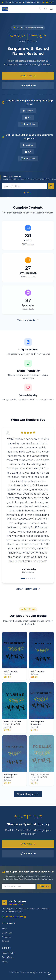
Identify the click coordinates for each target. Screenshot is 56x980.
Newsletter (7, 937)
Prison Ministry (8, 953)
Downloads (7, 933)
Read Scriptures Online (14, 917)
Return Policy (8, 957)
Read (28, 193)
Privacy (5, 961)
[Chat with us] (49, 973)
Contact (5, 941)
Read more (48, 2)
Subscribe (44, 886)
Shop (4, 929)
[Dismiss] (53, 2)
